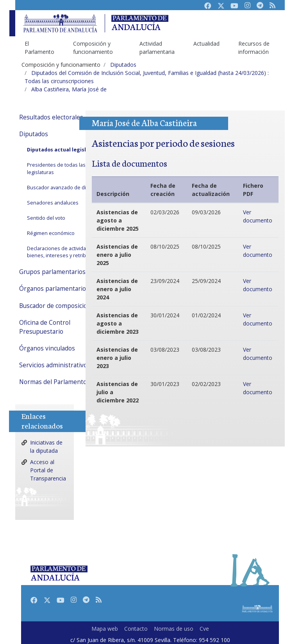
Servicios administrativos (55, 365)
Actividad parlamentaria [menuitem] (157, 48)
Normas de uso (174, 629)
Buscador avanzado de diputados (66, 188)
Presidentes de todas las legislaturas (56, 169)
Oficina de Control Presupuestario (45, 327)
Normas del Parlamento (53, 382)
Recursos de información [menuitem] (254, 48)
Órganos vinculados (47, 348)
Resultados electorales (51, 117)
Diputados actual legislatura (64, 150)
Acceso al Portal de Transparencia (48, 470)
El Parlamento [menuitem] (39, 48)
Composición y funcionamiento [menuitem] (93, 48)
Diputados (34, 134)
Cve (204, 629)
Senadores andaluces (53, 203)
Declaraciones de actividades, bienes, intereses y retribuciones (66, 252)
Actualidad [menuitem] (206, 44)
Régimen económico (51, 233)
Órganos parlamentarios (54, 289)
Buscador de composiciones (58, 306)
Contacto (136, 629)
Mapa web (105, 629)
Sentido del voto (46, 218)
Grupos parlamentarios (52, 272)
